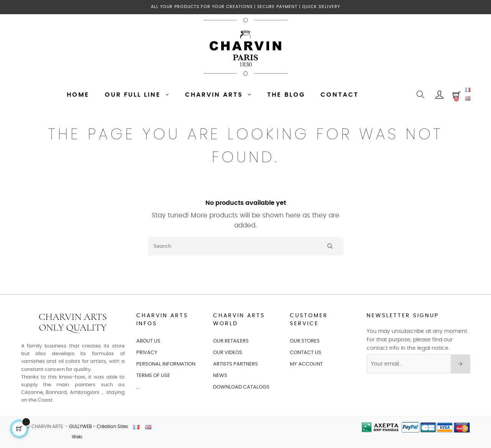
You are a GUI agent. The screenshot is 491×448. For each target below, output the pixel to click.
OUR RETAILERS (231, 341)
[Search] (246, 246)
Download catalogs (241, 387)
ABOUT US (148, 341)
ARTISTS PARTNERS (236, 364)
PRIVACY (147, 353)
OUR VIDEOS (228, 353)
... (138, 387)
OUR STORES (305, 341)
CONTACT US (306, 353)
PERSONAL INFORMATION (166, 364)
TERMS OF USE (153, 376)
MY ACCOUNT (306, 364)
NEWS (220, 376)
